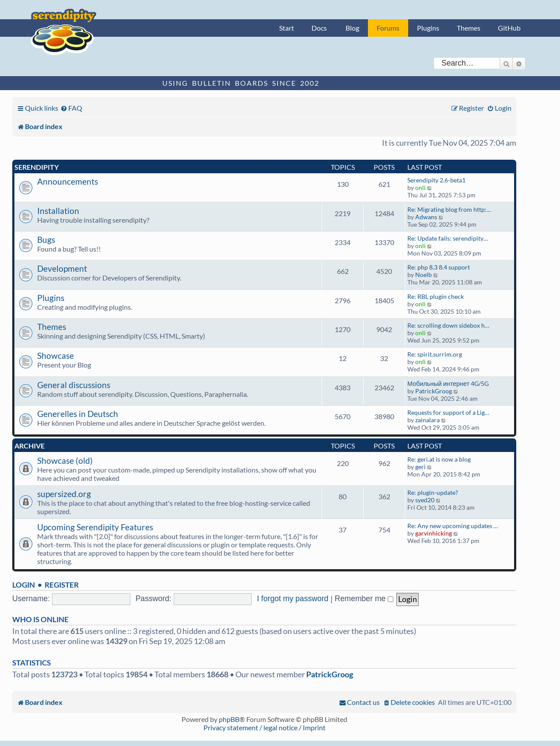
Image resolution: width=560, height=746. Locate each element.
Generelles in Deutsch (78, 414)
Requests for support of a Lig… (448, 412)
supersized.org (64, 494)
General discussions (74, 385)
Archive (30, 446)
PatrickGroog (434, 391)
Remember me (364, 599)
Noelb (423, 275)
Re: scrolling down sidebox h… (448, 325)
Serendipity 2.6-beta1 (436, 180)
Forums (388, 28)
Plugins (428, 28)
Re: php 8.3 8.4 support (439, 267)
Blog (352, 28)
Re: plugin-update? (433, 492)
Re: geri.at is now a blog (439, 459)
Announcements (68, 181)
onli (420, 187)
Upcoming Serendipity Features (95, 527)
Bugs (46, 240)
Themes (469, 28)
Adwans (426, 217)
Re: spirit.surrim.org (435, 354)
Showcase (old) (65, 461)
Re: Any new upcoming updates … (453, 526)
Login (24, 585)
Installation (58, 211)
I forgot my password (292, 599)
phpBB (229, 719)
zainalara (427, 420)
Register (62, 585)
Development (62, 268)
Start (287, 28)
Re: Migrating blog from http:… (449, 209)
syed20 (425, 500)
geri (420, 467)
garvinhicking (434, 533)
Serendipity (37, 167)
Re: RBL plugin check (436, 296)
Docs (319, 28)
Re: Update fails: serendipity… (448, 238)
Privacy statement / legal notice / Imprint (264, 727)
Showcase (56, 355)
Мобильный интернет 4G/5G (448, 384)
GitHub (509, 28)
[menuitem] (71, 108)
